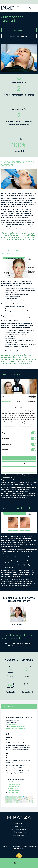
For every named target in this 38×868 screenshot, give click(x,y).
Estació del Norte (14, 784)
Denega (19, 470)
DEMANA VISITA (19, 30)
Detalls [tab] (19, 402)
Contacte (19, 823)
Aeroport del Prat (14, 788)
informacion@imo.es (18, 726)
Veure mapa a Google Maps (16, 728)
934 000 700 (13, 724)
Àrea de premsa (19, 835)
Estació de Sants (14, 782)
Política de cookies (19, 832)
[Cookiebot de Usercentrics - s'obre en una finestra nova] (28, 397)
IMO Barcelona (19, 706)
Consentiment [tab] (7, 402)
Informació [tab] (31, 402)
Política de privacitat (19, 829)
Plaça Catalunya (13, 786)
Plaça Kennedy (13, 792)
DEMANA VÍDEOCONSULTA (19, 36)
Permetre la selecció (19, 464)
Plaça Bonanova (13, 790)
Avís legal (19, 826)
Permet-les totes (19, 458)
